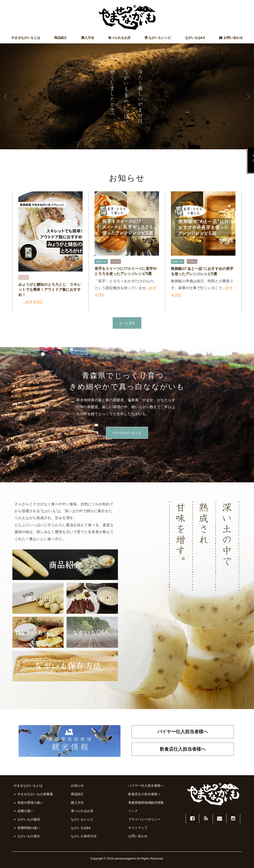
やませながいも (127, 17)
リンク (133, 811)
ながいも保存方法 (84, 836)
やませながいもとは (26, 38)
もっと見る (127, 323)
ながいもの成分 (29, 836)
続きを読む (35, 302)
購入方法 (88, 38)
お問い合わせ (231, 38)
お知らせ (77, 786)
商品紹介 (61, 38)
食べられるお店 (119, 38)
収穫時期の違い (29, 828)
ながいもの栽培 (29, 819)
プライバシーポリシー (144, 819)
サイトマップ (138, 828)
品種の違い (25, 811)
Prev (6, 96)
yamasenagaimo (125, 858)
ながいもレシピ (158, 38)
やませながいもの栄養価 (35, 794)
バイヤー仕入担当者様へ (183, 732)
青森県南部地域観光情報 (146, 803)
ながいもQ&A (195, 38)
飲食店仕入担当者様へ (183, 749)
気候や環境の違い (30, 803)
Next (248, 96)
